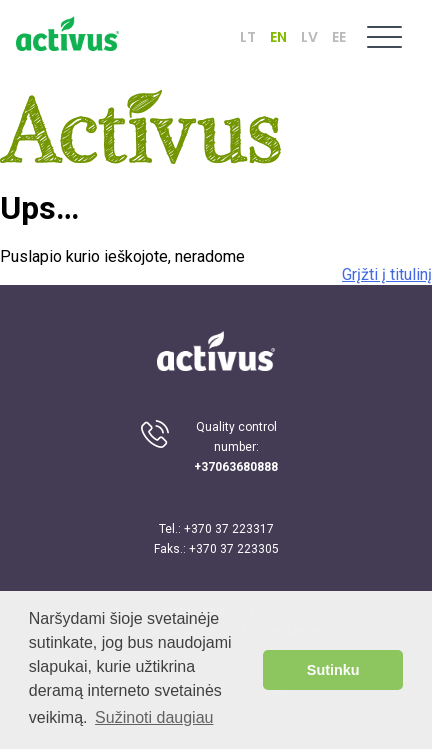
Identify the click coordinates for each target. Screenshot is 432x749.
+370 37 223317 (229, 529)
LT (248, 37)
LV (309, 37)
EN (278, 37)
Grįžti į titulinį (387, 274)
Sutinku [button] (333, 670)
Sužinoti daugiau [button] (154, 717)
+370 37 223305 (234, 549)
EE (339, 37)
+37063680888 (236, 467)
